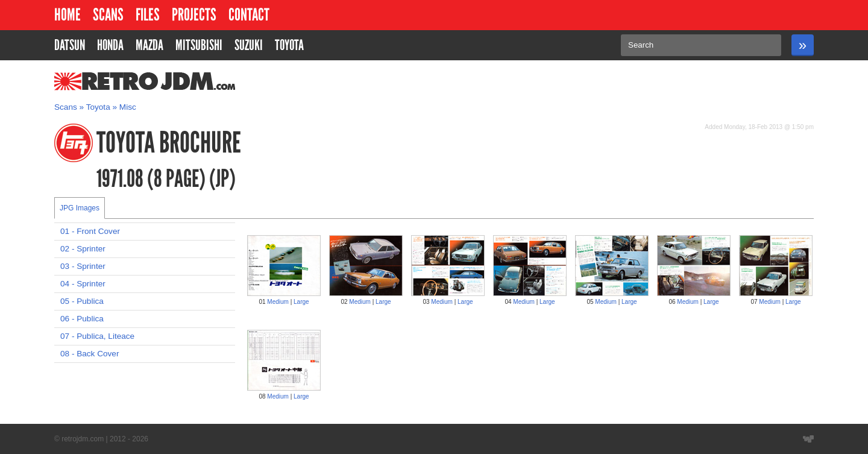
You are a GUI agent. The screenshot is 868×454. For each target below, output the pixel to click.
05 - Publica (82, 301)
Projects (194, 15)
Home (68, 15)
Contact (249, 15)
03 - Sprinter (83, 266)
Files (148, 15)
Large (301, 302)
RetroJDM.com (114, 81)
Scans (108, 15)
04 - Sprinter (83, 284)
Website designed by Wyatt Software (808, 439)
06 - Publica (82, 319)
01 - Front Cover (90, 231)
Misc (128, 107)
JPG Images (80, 208)
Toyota (98, 107)
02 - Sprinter (83, 249)
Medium (278, 302)
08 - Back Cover (90, 354)
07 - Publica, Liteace (97, 336)
